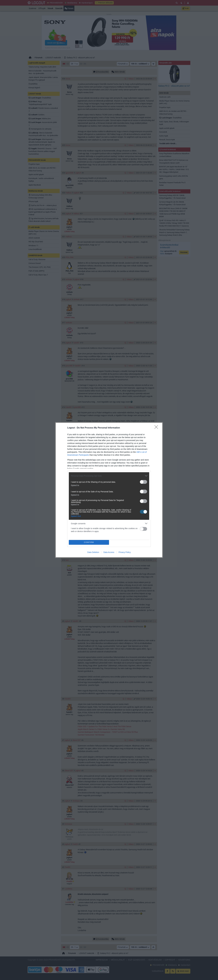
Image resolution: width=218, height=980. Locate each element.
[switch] (143, 482)
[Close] (157, 428)
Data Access (109, 552)
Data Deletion (93, 552)
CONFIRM (89, 542)
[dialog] (109, 490)
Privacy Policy (125, 552)
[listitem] (109, 476)
